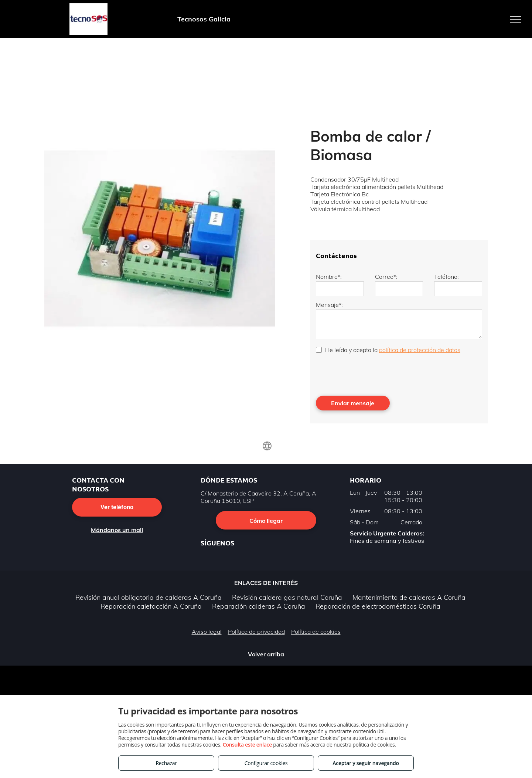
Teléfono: (446, 277)
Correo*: (386, 277)
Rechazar (166, 763)
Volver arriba (266, 654)
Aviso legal (207, 632)
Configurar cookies (266, 763)
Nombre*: (329, 277)
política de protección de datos (420, 350)
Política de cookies (316, 632)
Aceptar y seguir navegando (366, 763)
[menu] (516, 19)
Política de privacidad (256, 632)
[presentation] (372, 374)
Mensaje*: (329, 305)
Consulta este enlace (247, 745)
